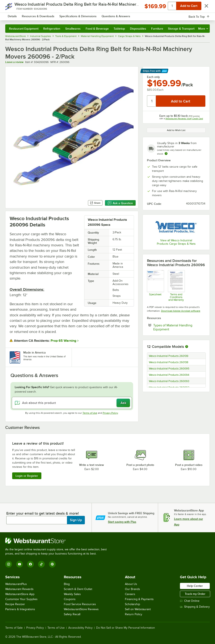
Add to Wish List (176, 130)
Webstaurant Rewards (19, 589)
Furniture (157, 29)
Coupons (70, 599)
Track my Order (195, 594)
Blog (67, 584)
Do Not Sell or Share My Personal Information (126, 628)
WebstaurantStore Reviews (81, 609)
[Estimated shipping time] (166, 154)
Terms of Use (90, 413)
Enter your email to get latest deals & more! (43, 513)
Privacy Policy (110, 413)
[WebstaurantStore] (58, 541)
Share (95, 203)
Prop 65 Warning (63, 341)
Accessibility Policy (80, 628)
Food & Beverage (97, 29)
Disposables (138, 29)
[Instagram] (9, 564)
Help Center (195, 586)
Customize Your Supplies (21, 599)
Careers (130, 594)
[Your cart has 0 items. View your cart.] (203, 16)
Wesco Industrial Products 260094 (169, 375)
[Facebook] (30, 564)
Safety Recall (72, 614)
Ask (123, 403)
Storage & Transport (181, 29)
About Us (131, 584)
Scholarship (132, 604)
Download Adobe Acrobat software (181, 311)
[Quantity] (152, 101)
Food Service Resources (80, 604)
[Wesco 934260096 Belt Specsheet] (155, 286)
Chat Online (190, 601)
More (203, 29)
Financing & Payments (139, 599)
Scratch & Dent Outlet (78, 589)
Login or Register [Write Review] (27, 476)
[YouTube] (20, 564)
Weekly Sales (72, 594)
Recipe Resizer (15, 604)
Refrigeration (52, 29)
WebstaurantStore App (20, 594)
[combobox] (100, 16)
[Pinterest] (52, 564)
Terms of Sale (14, 628)
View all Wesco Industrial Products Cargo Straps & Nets (176, 242)
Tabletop (119, 29)
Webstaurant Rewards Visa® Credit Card (184, 119)
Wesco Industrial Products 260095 (169, 369)
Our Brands (132, 589)
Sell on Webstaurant (138, 609)
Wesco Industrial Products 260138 (169, 362)
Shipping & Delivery (195, 607)
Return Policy (134, 614)
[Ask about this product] (72, 403)
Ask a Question (120, 203)
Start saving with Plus (122, 522)
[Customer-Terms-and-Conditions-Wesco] (176, 286)
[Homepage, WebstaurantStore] (31, 16)
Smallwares (73, 29)
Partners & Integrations (20, 609)
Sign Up (76, 520)
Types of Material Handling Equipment (174, 327)
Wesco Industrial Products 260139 (169, 356)
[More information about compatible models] (187, 347)
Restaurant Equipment (24, 29)
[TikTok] (41, 564)
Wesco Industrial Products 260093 (169, 381)
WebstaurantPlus (16, 584)
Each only (153, 77)
